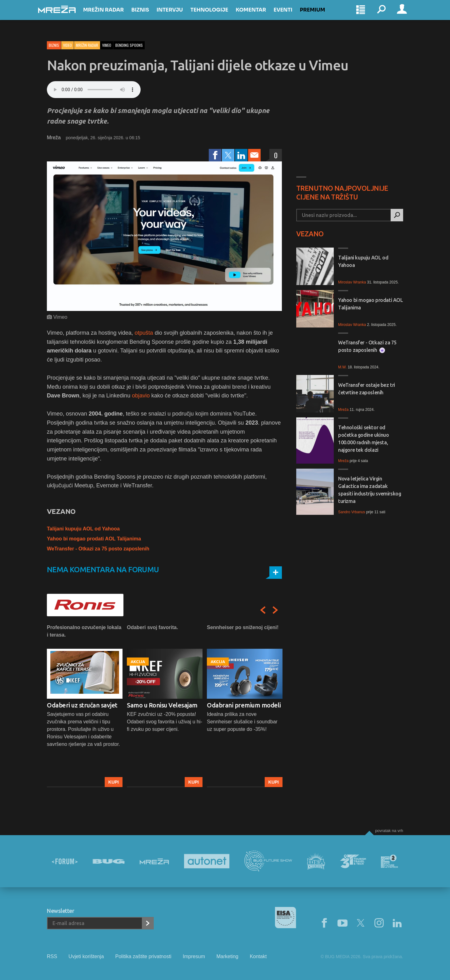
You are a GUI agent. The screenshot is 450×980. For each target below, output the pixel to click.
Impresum (194, 956)
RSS (52, 956)
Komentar (260, 16)
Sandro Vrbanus (352, 512)
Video (67, 45)
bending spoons (129, 45)
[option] (85, 705)
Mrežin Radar (112, 16)
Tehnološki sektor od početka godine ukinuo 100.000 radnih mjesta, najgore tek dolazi (364, 439)
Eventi (292, 16)
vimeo (107, 45)
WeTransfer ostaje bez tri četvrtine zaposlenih (367, 389)
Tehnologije (218, 16)
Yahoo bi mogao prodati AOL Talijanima (94, 539)
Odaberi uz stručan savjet (82, 705)
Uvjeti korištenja (86, 956)
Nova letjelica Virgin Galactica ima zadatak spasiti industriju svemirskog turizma (370, 490)
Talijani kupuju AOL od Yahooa (83, 529)
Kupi (114, 782)
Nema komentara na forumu (103, 570)
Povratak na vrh (389, 831)
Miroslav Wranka (352, 282)
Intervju (178, 16)
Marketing (227, 956)
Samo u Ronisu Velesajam (162, 705)
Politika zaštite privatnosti (143, 956)
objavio (141, 396)
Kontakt (258, 956)
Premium (321, 16)
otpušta (144, 333)
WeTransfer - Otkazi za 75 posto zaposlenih (98, 549)
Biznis (149, 16)
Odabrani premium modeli (244, 705)
